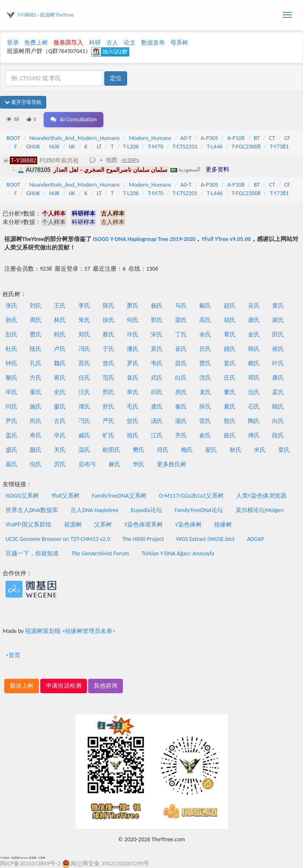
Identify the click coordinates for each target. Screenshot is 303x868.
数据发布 (153, 43)
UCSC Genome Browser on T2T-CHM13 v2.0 (58, 539)
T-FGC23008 (246, 147)
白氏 (181, 378)
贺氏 (133, 421)
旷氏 (108, 435)
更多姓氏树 (172, 464)
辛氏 (60, 435)
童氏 (36, 392)
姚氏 (230, 349)
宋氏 (157, 335)
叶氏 (278, 363)
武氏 (157, 378)
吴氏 (254, 306)
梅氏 (187, 450)
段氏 (278, 435)
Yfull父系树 (65, 496)
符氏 (163, 450)
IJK (72, 147)
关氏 (60, 450)
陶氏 (254, 421)
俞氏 (205, 435)
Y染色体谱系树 (143, 525)
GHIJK (33, 147)
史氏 (60, 392)
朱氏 (84, 320)
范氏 (108, 378)
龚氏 (157, 407)
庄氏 (230, 378)
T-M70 (156, 147)
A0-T (186, 138)
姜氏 (230, 363)
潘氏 (133, 349)
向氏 (278, 421)
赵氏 (230, 306)
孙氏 (11, 320)
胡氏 (230, 320)
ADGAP (256, 539)
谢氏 (278, 320)
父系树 (103, 525)
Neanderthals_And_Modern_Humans (74, 138)
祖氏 (133, 435)
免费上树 (36, 43)
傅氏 (254, 435)
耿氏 (236, 450)
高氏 (205, 320)
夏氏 (230, 407)
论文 (130, 43)
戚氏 (84, 435)
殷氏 (230, 421)
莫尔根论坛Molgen (260, 510)
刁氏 (84, 421)
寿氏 (36, 435)
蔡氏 (108, 335)
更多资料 (217, 169)
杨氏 (157, 306)
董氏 (230, 392)
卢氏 (60, 349)
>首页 (13, 655)
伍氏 (254, 392)
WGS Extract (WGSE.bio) (206, 539)
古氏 (60, 421)
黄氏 (278, 306)
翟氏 (211, 450)
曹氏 (36, 335)
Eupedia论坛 (147, 510)
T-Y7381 (279, 147)
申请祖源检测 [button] (64, 686)
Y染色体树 (188, 525)
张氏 (11, 306)
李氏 (84, 306)
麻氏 (114, 464)
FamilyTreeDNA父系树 (119, 496)
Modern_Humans (150, 138)
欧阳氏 (111, 450)
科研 (95, 43)
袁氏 (133, 378)
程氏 (60, 335)
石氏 (254, 407)
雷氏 (205, 421)
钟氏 (11, 363)
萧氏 (133, 306)
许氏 (133, 335)
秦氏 (181, 407)
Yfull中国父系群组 (28, 525)
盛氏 (11, 450)
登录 (13, 43)
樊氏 (139, 450)
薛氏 (205, 407)
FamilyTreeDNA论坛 (199, 510)
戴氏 (205, 306)
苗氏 (181, 363)
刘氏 (36, 306)
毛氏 (133, 407)
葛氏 (11, 464)
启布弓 (87, 464)
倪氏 (36, 464)
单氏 (133, 392)
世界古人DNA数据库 (32, 510)
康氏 (278, 378)
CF (287, 138)
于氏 (108, 349)
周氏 (36, 320)
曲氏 (230, 435)
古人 (112, 43)
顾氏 (278, 407)
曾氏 (108, 363)
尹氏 (11, 421)
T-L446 (215, 147)
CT (272, 138)
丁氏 (181, 335)
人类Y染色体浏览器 (261, 496)
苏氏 (84, 363)
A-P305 (210, 138)
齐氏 (181, 435)
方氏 (36, 378)
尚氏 (36, 421)
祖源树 (73, 525)
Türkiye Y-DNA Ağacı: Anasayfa (178, 553)
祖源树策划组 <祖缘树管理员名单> (70, 631)
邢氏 (108, 392)
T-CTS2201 (185, 147)
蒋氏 (60, 378)
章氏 (284, 450)
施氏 (36, 407)
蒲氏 (181, 421)
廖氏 (60, 407)
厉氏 (60, 464)
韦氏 (157, 363)
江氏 (157, 435)
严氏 (108, 421)
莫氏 (157, 349)
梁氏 (181, 320)
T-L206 (131, 147)
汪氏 (84, 392)
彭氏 (11, 335)
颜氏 (36, 450)
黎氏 (11, 378)
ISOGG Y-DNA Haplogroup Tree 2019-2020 (144, 239)
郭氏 (157, 320)
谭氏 (84, 407)
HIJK (54, 147)
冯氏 (84, 349)
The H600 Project (143, 539)
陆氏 (36, 349)
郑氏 (84, 335)
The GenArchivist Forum (100, 553)
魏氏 (60, 363)
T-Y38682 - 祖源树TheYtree (46, 15)
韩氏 (254, 349)
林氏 (60, 320)
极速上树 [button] (22, 686)
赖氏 (254, 363)
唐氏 (254, 320)
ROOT (13, 138)
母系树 (179, 43)
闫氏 (11, 407)
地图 (111, 160)
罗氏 (133, 363)
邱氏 (157, 392)
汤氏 (157, 421)
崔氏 (181, 349)
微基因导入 (68, 43)
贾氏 (205, 363)
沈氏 (205, 378)
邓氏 (254, 378)
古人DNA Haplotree (95, 510)
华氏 (139, 464)
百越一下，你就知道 (32, 553)
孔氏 (36, 363)
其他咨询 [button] (106, 686)
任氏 (84, 378)
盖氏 (11, 435)
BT (257, 138)
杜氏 (11, 349)
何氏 (133, 320)
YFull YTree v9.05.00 (226, 239)
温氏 (84, 450)
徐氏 (108, 320)
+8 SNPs (130, 160)
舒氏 (108, 407)
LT (99, 147)
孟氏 (278, 392)
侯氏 (278, 349)
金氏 (254, 335)
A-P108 (236, 138)
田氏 (278, 335)
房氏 (181, 392)
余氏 (205, 335)
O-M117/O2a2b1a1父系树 (191, 496)
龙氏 (205, 392)
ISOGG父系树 (22, 496)
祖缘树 (223, 525)
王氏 (60, 306)
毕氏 (11, 392)
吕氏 (205, 349)
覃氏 (230, 335)
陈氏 (108, 306)
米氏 (260, 450)
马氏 (181, 306)
